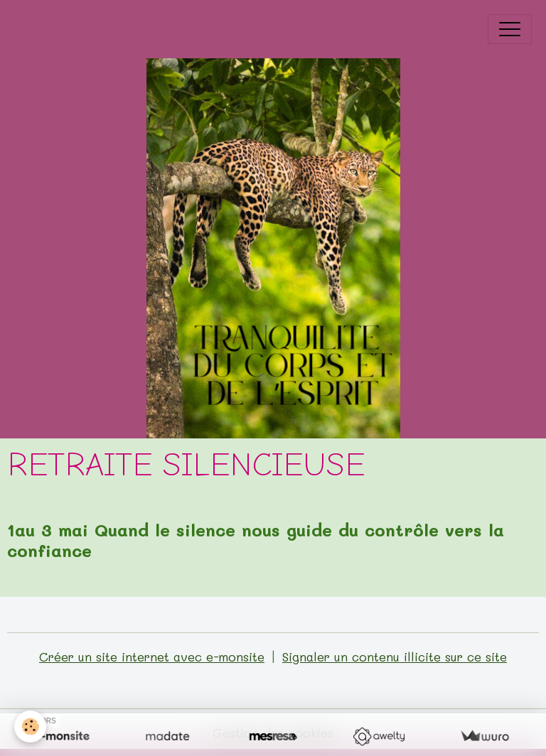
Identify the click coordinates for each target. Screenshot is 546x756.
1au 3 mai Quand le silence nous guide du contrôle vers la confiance (256, 540)
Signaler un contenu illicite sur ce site (395, 657)
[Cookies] (30, 727)
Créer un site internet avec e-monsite (152, 657)
